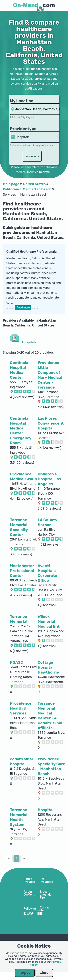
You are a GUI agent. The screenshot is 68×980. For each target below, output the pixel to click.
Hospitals (29, 342)
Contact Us (45, 909)
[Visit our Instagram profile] (28, 913)
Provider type (23, 129)
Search (32, 156)
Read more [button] (23, 308)
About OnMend (29, 893)
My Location (22, 101)
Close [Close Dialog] (44, 973)
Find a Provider (29, 880)
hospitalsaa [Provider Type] (35, 137)
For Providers (46, 880)
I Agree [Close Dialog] (25, 973)
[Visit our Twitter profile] (32, 913)
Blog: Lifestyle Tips (46, 895)
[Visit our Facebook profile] (25, 913)
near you (45, 172)
